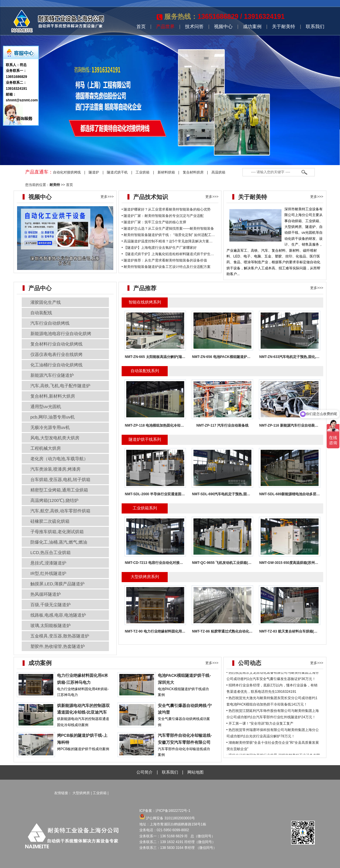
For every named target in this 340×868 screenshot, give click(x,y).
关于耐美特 (284, 27)
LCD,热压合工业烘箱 (51, 552)
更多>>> (107, 197)
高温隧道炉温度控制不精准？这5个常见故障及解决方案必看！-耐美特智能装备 (184, 241)
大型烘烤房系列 (145, 577)
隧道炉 (94, 172)
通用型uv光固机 (46, 406)
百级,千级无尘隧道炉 (51, 605)
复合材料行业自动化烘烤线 (56, 344)
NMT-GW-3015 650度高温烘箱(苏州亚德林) (293, 563)
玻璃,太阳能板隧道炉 (51, 625)
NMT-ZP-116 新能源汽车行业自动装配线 (290, 425)
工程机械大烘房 (46, 448)
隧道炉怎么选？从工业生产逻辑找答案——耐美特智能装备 (169, 229)
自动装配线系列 (145, 371)
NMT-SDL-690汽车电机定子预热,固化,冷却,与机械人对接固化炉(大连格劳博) (251, 494)
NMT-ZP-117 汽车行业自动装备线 (222, 425)
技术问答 (194, 27)
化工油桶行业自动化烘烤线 (56, 365)
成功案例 (252, 27)
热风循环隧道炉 (46, 594)
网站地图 (195, 772)
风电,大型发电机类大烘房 (55, 438)
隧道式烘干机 (117, 172)
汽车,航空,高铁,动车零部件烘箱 (61, 511)
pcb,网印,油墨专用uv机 (53, 417)
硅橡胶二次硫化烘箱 (50, 521)
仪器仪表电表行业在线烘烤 (56, 354)
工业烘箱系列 (145, 508)
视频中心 (223, 27)
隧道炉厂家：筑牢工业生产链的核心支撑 (155, 222)
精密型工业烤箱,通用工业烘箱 (59, 490)
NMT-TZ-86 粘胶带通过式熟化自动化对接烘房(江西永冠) (236, 631)
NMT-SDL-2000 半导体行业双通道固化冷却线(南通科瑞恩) (170, 494)
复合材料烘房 (193, 172)
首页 (141, 27)
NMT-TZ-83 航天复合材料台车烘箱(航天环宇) (294, 631)
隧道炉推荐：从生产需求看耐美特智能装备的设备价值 (165, 260)
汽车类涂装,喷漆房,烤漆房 (55, 469)
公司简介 (145, 772)
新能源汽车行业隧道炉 (52, 375)
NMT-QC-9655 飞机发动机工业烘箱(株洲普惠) (227, 563)
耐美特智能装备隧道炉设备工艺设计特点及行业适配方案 (167, 267)
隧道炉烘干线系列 (145, 439)
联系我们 (315, 27)
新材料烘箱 (166, 172)
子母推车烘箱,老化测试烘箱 (57, 532)
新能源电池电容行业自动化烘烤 (61, 334)
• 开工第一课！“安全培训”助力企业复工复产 (260, 729)
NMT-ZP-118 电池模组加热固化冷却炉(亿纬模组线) (164, 425)
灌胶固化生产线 (46, 302)
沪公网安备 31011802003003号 (167, 818)
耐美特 (55, 185)
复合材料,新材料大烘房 (53, 396)
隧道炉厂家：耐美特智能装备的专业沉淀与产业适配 (164, 216)
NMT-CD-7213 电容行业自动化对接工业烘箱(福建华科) (167, 563)
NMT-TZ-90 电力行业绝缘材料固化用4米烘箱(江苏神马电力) (171, 631)
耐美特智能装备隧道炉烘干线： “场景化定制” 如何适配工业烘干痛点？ (178, 235)
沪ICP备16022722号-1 (173, 811)
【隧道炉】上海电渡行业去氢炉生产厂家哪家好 (160, 248)
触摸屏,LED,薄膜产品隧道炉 (58, 584)
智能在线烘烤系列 (145, 302)
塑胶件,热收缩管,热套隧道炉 (58, 646)
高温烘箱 (218, 172)
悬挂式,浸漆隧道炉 (48, 563)
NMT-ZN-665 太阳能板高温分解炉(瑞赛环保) (159, 357)
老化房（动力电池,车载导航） (59, 459)
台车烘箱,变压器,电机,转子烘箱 (61, 479)
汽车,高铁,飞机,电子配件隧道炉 (61, 386)
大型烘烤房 (81, 793)
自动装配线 (41, 313)
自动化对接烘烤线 (67, 172)
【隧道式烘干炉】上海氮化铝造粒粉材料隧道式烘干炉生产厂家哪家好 (178, 254)
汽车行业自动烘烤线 (50, 323)
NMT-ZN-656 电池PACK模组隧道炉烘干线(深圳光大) (233, 357)
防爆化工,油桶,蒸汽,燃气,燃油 (59, 542)
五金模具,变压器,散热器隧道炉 (60, 636)
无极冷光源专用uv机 (50, 427)
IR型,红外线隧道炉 (48, 573)
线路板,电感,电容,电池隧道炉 (58, 615)
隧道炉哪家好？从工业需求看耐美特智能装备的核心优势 (167, 209)
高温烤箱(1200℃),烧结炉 (55, 500)
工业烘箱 (142, 172)
